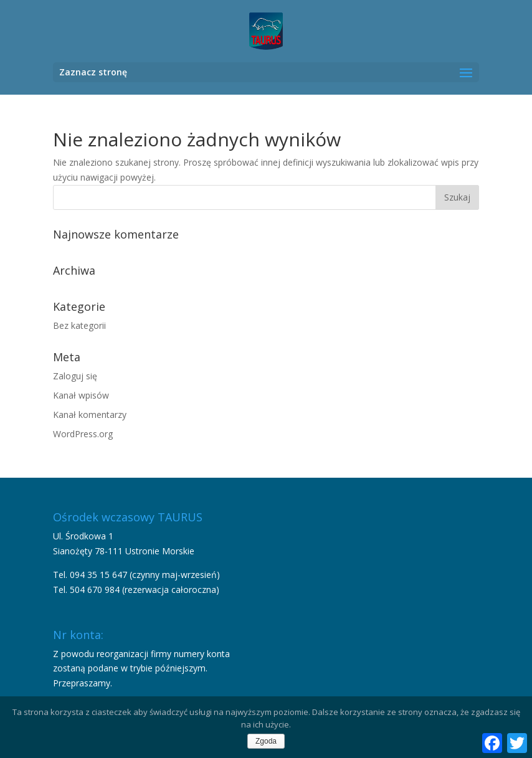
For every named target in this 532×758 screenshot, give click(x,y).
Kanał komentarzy (90, 415)
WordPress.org (83, 434)
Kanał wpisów (81, 395)
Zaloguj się (75, 376)
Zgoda (266, 741)
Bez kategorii (79, 325)
